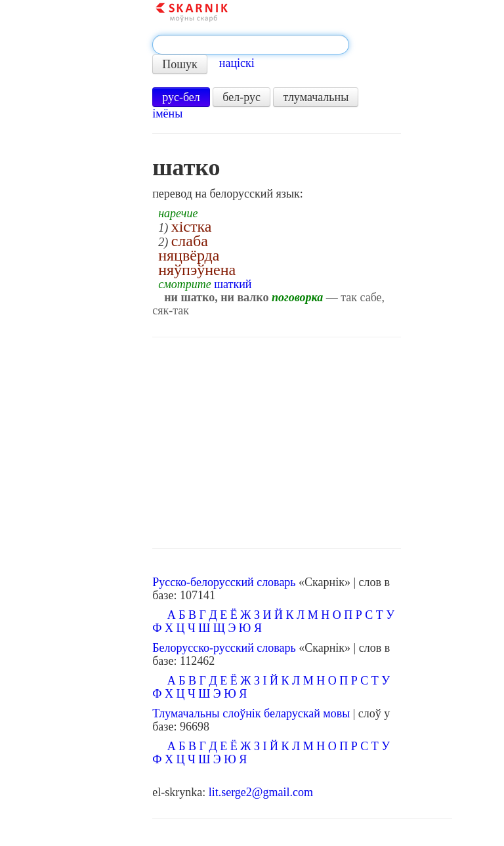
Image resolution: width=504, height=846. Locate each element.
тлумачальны (316, 97)
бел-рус (241, 97)
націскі (237, 63)
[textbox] (251, 45)
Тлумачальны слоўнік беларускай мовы (251, 713)
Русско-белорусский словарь (224, 582)
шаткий (233, 284)
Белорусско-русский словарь (224, 648)
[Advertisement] (277, 443)
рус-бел (181, 97)
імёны (167, 114)
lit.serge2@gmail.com (261, 792)
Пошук (180, 64)
